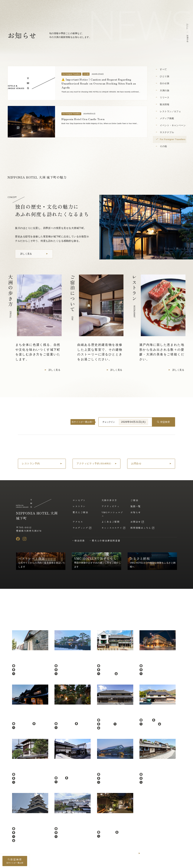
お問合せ (136, 522)
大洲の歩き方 (109, 500)
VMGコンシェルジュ (112, 514)
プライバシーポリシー (120, 863)
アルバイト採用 (170, 863)
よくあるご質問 (111, 522)
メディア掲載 (167, 118)
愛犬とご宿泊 (80, 512)
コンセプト (79, 500)
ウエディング (80, 528)
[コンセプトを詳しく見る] (34, 254)
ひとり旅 (165, 76)
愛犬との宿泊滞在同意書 (106, 540)
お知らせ (136, 512)
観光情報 (165, 104)
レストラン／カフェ (170, 111)
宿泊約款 (80, 540)
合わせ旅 (165, 83)
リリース (165, 97)
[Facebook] (18, 539)
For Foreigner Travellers (173, 139)
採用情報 (154, 863)
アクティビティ (111, 506)
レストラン (79, 506)
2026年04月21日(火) (133, 422)
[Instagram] (25, 539)
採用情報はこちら (141, 528)
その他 (163, 146)
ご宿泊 (134, 500)
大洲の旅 (165, 90)
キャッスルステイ (112, 528)
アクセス (78, 522)
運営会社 (140, 863)
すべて (163, 69)
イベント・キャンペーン (173, 125)
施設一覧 (136, 506)
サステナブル (167, 132)
